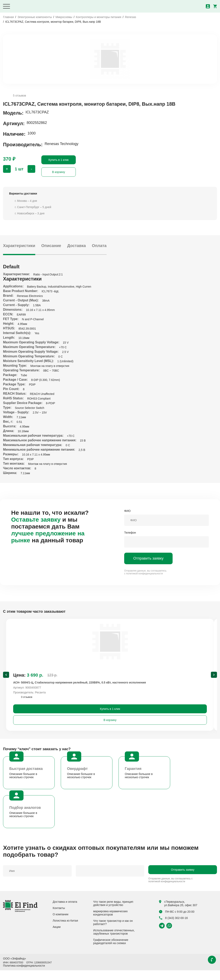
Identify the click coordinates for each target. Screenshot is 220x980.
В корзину (59, 172)
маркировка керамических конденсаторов (110, 923)
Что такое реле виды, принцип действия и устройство (113, 913)
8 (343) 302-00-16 (173, 928)
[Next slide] (214, 680)
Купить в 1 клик (59, 160)
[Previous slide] (6, 680)
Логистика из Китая (65, 930)
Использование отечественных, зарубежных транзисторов (114, 942)
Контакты (59, 918)
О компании (60, 924)
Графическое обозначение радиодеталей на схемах (111, 951)
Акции (57, 937)
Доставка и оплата (65, 911)
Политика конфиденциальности (24, 975)
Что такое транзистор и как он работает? (113, 932)
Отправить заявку (148, 558)
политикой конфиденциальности (144, 574)
